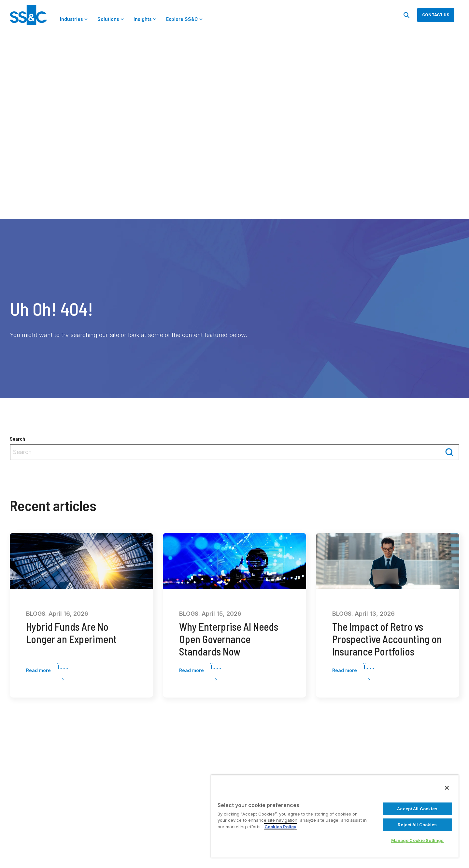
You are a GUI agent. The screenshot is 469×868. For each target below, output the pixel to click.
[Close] (447, 788)
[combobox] (234, 452)
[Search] (406, 15)
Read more (47, 671)
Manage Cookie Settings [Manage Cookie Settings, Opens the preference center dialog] (418, 840)
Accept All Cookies (417, 809)
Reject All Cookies (417, 825)
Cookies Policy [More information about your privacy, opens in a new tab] (280, 827)
